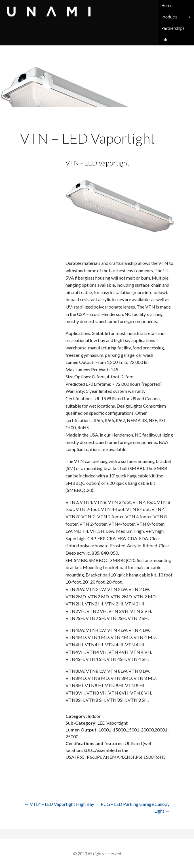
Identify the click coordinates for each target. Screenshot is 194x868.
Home (167, 6)
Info (176, 40)
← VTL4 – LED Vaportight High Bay (59, 804)
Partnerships (173, 28)
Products (176, 17)
